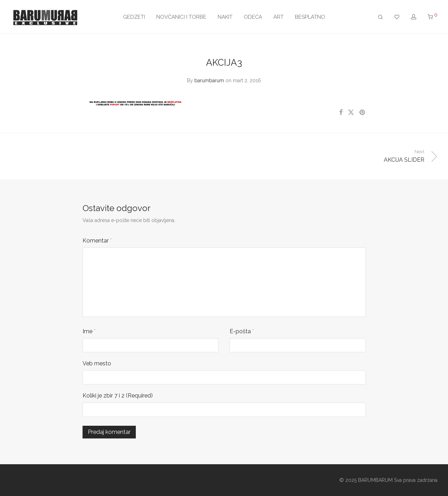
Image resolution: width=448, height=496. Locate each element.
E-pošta (242, 331)
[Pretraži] (380, 17)
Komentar (97, 241)
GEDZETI (134, 17)
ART (279, 17)
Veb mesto (97, 363)
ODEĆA (253, 17)
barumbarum (209, 80)
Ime (89, 331)
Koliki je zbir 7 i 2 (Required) (118, 396)
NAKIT (225, 17)
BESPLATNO (310, 17)
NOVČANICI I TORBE (181, 17)
